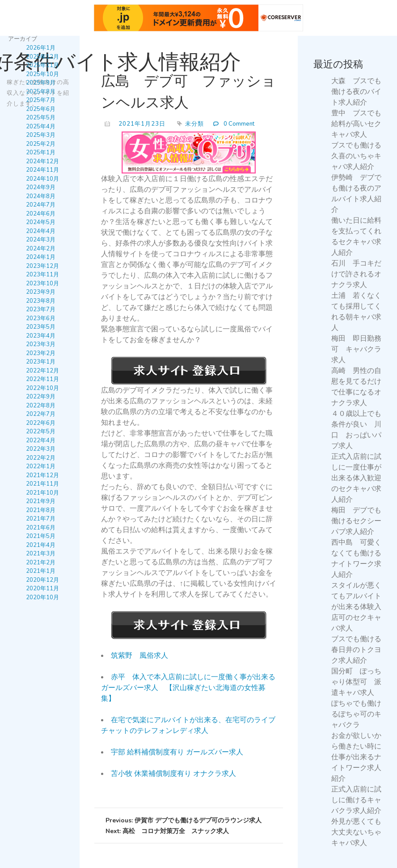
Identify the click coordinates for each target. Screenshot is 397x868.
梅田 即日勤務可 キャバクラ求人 (356, 349)
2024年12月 (42, 161)
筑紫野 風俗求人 (139, 656)
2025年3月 (41, 135)
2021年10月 (42, 492)
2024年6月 (41, 213)
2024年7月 (41, 205)
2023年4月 (41, 335)
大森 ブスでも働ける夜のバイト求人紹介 (356, 92)
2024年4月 (41, 231)
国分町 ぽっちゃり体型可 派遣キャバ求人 (356, 682)
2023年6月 (41, 318)
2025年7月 (41, 100)
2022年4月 (41, 440)
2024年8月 (41, 196)
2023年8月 (41, 301)
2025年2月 (41, 144)
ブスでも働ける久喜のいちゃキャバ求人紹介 (356, 156)
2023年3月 (41, 344)
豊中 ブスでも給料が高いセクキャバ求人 (356, 124)
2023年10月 (42, 283)
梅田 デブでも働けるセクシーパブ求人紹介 (356, 521)
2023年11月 (42, 275)
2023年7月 (41, 309)
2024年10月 (42, 178)
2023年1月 (41, 362)
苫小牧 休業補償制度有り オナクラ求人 (173, 774)
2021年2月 (41, 562)
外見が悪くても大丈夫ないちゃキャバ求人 (356, 832)
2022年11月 (42, 379)
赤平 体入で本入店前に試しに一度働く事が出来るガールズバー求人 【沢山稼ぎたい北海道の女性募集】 (188, 688)
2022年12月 (42, 370)
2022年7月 (41, 414)
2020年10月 (42, 597)
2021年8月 (41, 510)
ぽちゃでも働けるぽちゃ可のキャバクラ (356, 714)
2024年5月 (41, 222)
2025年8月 (41, 91)
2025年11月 (42, 65)
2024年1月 (41, 257)
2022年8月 (41, 405)
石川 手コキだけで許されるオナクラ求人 (356, 274)
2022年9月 (41, 397)
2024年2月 (41, 248)
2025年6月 (41, 109)
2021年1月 (41, 571)
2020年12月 (42, 580)
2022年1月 (41, 466)
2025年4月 (41, 126)
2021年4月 (41, 545)
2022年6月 (41, 423)
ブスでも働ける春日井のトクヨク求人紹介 (356, 650)
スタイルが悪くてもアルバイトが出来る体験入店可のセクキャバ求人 (356, 607)
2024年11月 (42, 170)
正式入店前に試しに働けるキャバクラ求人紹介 (356, 800)
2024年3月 (41, 240)
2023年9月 (41, 292)
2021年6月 (41, 527)
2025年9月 (41, 83)
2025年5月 (41, 118)
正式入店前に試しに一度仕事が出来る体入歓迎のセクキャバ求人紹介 (356, 478)
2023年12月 (42, 266)
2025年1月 (41, 152)
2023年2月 (41, 353)
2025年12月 (42, 56)
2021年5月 (41, 536)
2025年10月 (42, 74)
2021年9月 (41, 501)
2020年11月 (42, 589)
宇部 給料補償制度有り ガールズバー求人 (177, 752)
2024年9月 (41, 187)
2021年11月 (42, 484)
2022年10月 (42, 388)
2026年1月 (41, 48)
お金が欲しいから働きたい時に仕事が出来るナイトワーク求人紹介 (356, 757)
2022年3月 (41, 449)
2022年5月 (41, 432)
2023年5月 (41, 327)
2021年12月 (42, 475)
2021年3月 (41, 554)
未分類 (194, 124)
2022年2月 (41, 457)
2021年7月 (41, 519)
